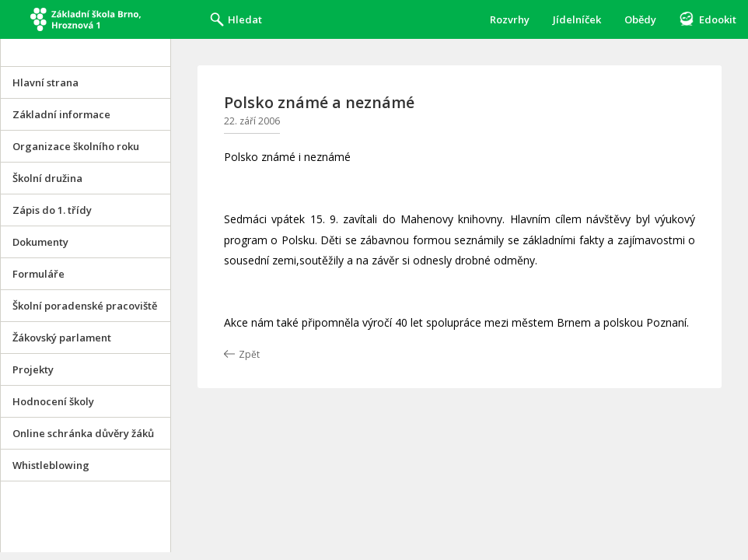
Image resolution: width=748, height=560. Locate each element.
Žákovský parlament (62, 338)
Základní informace (61, 114)
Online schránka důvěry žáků (83, 433)
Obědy (640, 19)
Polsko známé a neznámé (319, 102)
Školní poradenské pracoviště (85, 306)
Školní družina (47, 178)
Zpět (249, 354)
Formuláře (38, 274)
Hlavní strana (45, 82)
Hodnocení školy (53, 401)
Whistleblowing (51, 465)
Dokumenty (40, 242)
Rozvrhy (510, 19)
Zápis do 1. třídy (52, 210)
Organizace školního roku (76, 146)
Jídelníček (577, 19)
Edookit (718, 19)
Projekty (33, 369)
